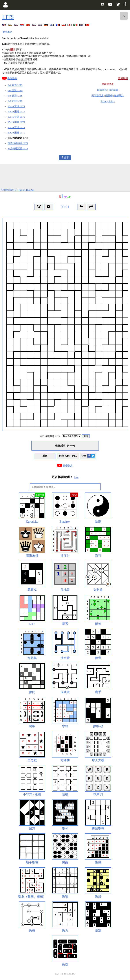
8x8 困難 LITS (15, 101)
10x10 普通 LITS (16, 106)
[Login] (5, 5)
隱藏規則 (123, 78)
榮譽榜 (109, 95)
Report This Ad (26, 190)
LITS (8, 17)
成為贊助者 (108, 84)
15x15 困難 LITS (16, 122)
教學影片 (12, 78)
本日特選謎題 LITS (18, 138)
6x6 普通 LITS (15, 85)
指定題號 (113, 90)
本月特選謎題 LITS (18, 148)
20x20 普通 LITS (16, 127)
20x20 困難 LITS (16, 133)
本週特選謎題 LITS (18, 143)
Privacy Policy (108, 101)
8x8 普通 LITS (15, 96)
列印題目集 (98, 95)
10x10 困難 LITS (16, 111)
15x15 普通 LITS (16, 117)
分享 (66, 157)
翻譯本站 (7, 32)
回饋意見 (102, 90)
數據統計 (119, 95)
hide (76, 477)
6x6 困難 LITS (15, 90)
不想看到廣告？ (8, 190)
